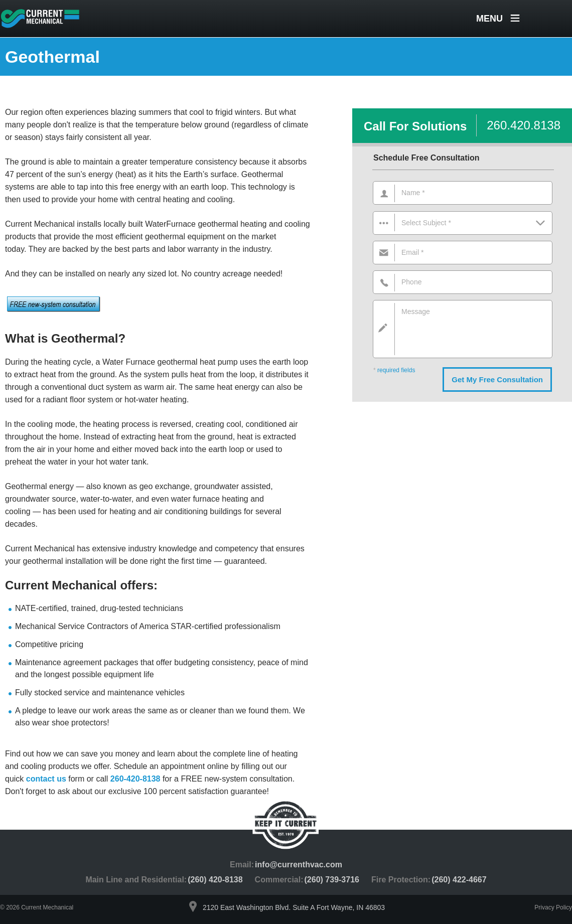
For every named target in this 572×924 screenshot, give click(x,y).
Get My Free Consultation (497, 379)
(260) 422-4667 (459, 880)
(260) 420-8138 (215, 880)
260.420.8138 (524, 125)
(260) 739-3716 (332, 880)
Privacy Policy (553, 907)
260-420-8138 (135, 779)
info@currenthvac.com (299, 865)
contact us (46, 779)
